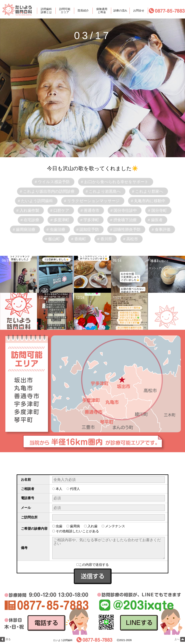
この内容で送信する (93, 565)
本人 (59, 489)
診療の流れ (120, 11)
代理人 (75, 489)
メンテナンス (115, 526)
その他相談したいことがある (77, 531)
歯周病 (75, 526)
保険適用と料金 (102, 11)
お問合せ (139, 11)
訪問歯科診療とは (46, 11)
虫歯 (59, 526)
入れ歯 (92, 526)
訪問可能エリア (65, 11)
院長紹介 (83, 11)
